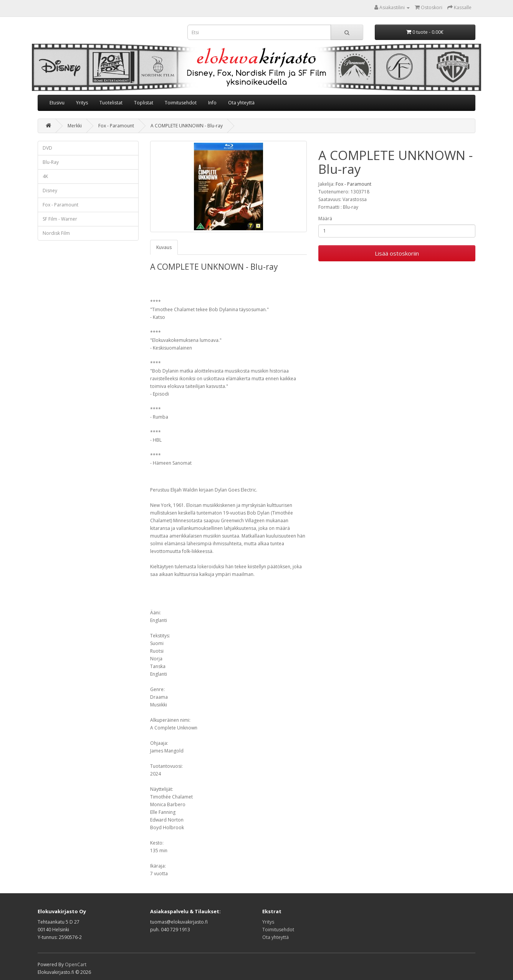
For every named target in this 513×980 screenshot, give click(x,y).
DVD (47, 148)
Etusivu (57, 103)
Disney (50, 191)
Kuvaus (164, 247)
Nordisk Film (56, 233)
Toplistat (144, 103)
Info (212, 103)
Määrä (325, 219)
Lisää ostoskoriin (397, 253)
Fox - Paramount (116, 126)
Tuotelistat (111, 103)
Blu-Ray (51, 162)
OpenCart (76, 964)
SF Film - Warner (60, 219)
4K (45, 176)
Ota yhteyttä (241, 103)
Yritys (82, 103)
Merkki (75, 126)
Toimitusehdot (181, 103)
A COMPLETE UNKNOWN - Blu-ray (187, 126)
